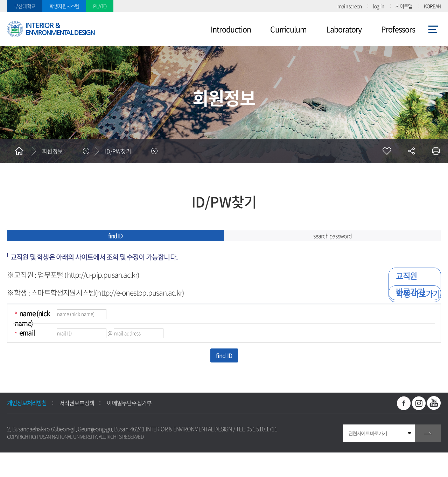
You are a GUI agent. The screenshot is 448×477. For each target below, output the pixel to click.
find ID (115, 236)
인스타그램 (419, 403)
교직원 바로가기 (410, 284)
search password (333, 236)
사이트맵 (404, 6)
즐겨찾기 (387, 151)
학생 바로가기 (418, 293)
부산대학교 (25, 6)
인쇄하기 (436, 151)
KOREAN (432, 6)
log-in (378, 6)
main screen (349, 6)
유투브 (434, 403)
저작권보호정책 (77, 403)
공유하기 (411, 151)
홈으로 (19, 151)
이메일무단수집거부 (129, 403)
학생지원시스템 (64, 6)
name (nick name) (32, 318)
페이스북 (404, 403)
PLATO (100, 6)
